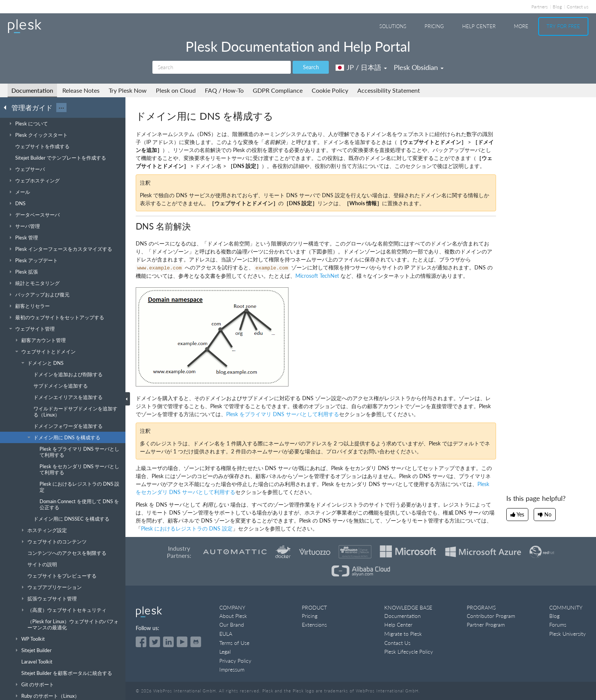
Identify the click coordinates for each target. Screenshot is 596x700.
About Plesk (233, 616)
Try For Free (563, 26)
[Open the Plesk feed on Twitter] (155, 642)
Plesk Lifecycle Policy (409, 652)
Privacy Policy (235, 661)
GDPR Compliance (278, 90)
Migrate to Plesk (403, 634)
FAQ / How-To (224, 90)
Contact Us (397, 643)
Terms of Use (234, 643)
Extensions (314, 625)
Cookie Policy (330, 90)
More (521, 26)
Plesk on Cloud (176, 90)
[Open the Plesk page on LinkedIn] (168, 642)
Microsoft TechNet (317, 276)
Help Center (479, 26)
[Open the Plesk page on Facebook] (141, 642)
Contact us (578, 7)
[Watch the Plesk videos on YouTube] (182, 642)
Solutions (393, 26)
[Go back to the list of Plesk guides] (7, 107)
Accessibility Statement (389, 90)
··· (61, 108)
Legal (225, 652)
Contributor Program (491, 616)
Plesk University (567, 634)
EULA (226, 634)
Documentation (32, 90)
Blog (557, 7)
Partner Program (486, 625)
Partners (540, 7)
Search (311, 67)
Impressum (232, 669)
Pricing (434, 26)
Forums (558, 625)
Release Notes (81, 90)
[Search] (222, 67)
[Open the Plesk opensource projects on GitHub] (196, 642)
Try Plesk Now (128, 90)
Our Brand (232, 625)
